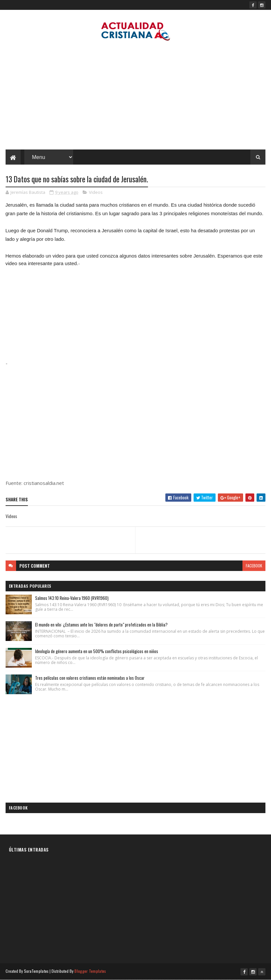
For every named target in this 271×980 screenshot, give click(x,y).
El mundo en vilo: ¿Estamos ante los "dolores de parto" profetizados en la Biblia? (101, 625)
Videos (96, 192)
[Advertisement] (135, 97)
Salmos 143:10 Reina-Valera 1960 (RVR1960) (72, 598)
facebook (254, 566)
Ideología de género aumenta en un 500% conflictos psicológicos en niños (97, 651)
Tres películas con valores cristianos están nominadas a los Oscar (90, 678)
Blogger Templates (90, 971)
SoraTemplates (36, 971)
